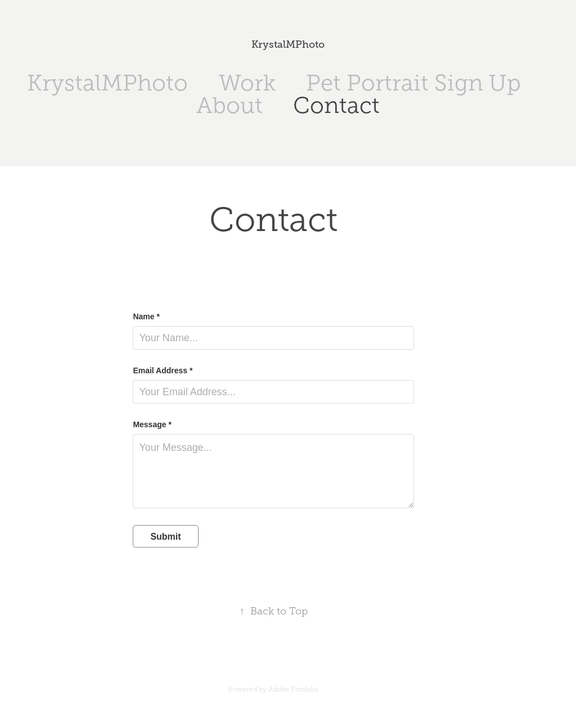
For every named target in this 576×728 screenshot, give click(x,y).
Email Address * (163, 370)
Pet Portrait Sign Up (413, 83)
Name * (146, 316)
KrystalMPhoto (288, 44)
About (229, 105)
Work (247, 83)
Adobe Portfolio (293, 689)
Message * (152, 424)
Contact (336, 105)
